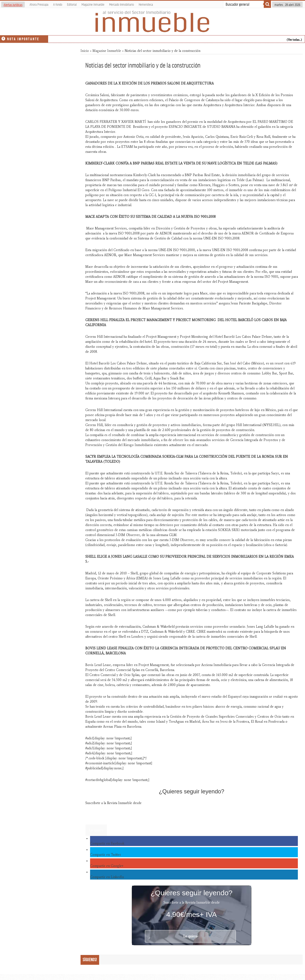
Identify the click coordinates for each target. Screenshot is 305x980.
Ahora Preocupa (39, 4)
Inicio (85, 51)
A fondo (58, 4)
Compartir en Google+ (107, 866)
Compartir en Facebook (107, 843)
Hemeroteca (146, 4)
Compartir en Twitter (106, 855)
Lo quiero (96, 830)
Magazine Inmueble (93, 4)
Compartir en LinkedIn (107, 877)
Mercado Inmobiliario (122, 4)
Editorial (72, 4)
